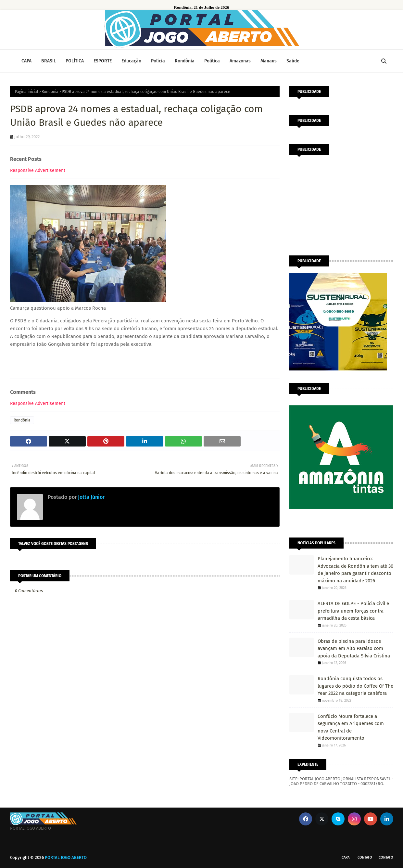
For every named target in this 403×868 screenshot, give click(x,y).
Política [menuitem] (212, 61)
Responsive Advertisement (38, 170)
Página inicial (27, 92)
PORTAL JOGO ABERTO (66, 857)
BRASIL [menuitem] (49, 61)
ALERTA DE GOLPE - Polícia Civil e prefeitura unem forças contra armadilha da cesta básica (353, 611)
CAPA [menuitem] (26, 61)
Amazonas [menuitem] (240, 61)
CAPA (346, 857)
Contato (365, 857)
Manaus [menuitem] (269, 61)
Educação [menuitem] (131, 61)
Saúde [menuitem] (293, 61)
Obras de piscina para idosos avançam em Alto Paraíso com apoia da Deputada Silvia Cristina (354, 648)
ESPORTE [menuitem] (103, 61)
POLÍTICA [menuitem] (75, 61)
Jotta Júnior (91, 497)
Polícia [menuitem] (158, 61)
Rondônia (50, 92)
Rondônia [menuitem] (185, 61)
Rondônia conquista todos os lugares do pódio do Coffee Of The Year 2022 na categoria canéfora (355, 686)
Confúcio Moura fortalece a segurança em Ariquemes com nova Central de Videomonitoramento (351, 727)
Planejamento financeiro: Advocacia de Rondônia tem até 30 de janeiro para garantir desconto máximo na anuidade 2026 (355, 570)
